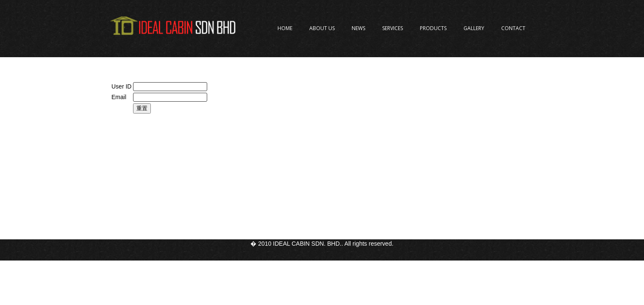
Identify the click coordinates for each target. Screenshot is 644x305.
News (358, 28)
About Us (322, 28)
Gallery (474, 28)
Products (433, 28)
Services (393, 28)
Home (285, 28)
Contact (513, 28)
